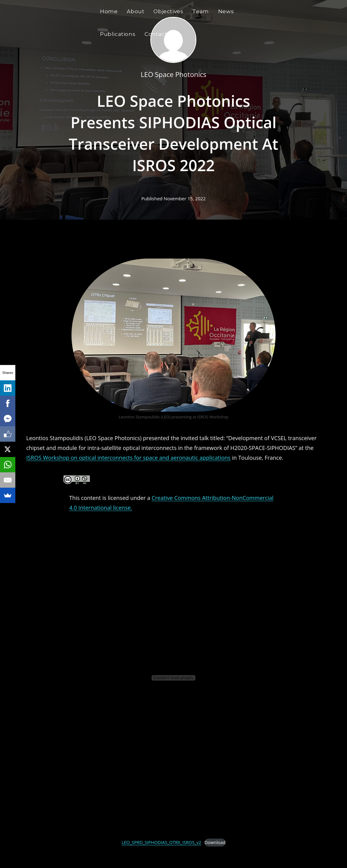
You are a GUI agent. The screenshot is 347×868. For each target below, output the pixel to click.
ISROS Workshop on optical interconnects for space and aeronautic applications (129, 458)
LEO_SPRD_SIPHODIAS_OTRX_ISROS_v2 (161, 842)
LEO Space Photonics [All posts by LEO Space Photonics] (173, 74)
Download (215, 842)
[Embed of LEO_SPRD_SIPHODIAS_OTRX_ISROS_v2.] (173, 678)
